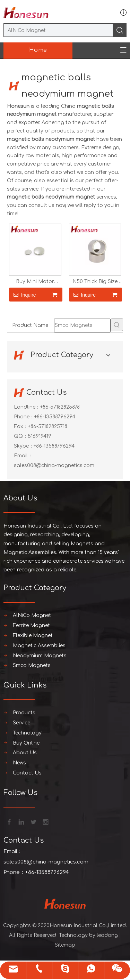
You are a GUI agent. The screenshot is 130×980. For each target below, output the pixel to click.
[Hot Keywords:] (117, 325)
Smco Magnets (32, 665)
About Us (25, 753)
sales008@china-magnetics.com (54, 465)
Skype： (24, 446)
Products (24, 713)
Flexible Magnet (33, 636)
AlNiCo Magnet (32, 615)
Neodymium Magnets (40, 656)
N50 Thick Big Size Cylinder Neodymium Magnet (95, 282)
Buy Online (26, 743)
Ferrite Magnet (31, 625)
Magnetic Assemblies (39, 646)
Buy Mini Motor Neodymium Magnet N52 (35, 282)
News (19, 763)
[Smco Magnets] (82, 326)
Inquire (23, 295)
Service (21, 723)
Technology (27, 733)
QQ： (21, 436)
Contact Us (27, 773)
